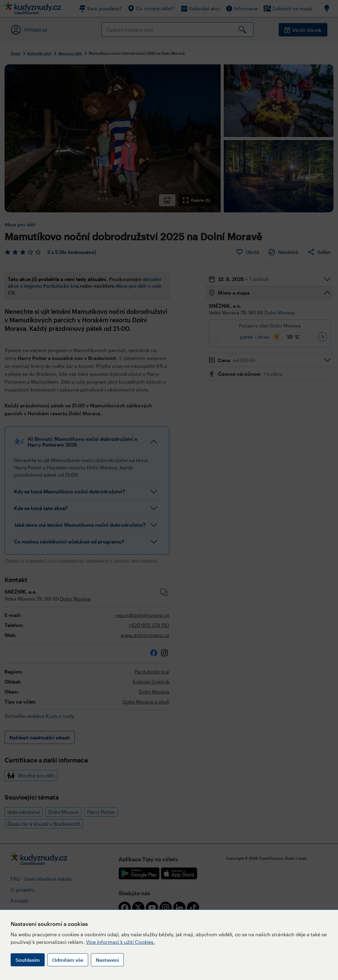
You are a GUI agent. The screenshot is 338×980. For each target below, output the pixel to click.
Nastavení (107, 960)
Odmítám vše (68, 960)
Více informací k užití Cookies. (121, 942)
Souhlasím (28, 960)
